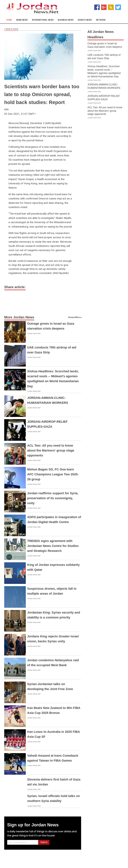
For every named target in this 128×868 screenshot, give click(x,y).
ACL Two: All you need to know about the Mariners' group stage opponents (51, 450)
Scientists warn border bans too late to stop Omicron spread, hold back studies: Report (42, 94)
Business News (66, 20)
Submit (44, 842)
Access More (74, 317)
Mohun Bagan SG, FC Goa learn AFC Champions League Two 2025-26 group (53, 474)
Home (9, 20)
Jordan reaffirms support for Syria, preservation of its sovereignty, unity (53, 498)
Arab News (22, 20)
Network (101, 20)
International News (43, 20)
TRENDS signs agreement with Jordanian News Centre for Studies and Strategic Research (53, 546)
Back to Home (11, 29)
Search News (85, 20)
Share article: (15, 287)
